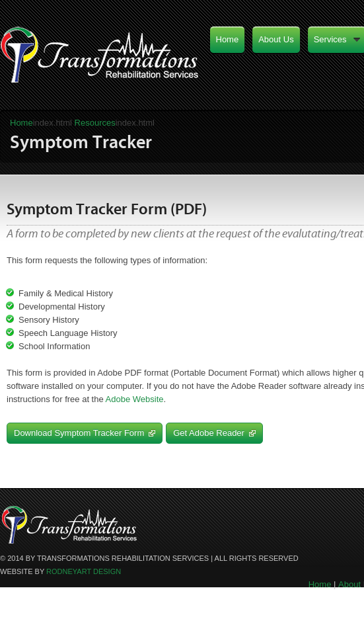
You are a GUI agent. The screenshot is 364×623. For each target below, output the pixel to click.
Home (21, 123)
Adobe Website (135, 399)
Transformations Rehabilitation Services (101, 60)
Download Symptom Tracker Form (85, 433)
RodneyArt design (84, 571)
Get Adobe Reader (214, 433)
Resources (95, 123)
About (349, 584)
